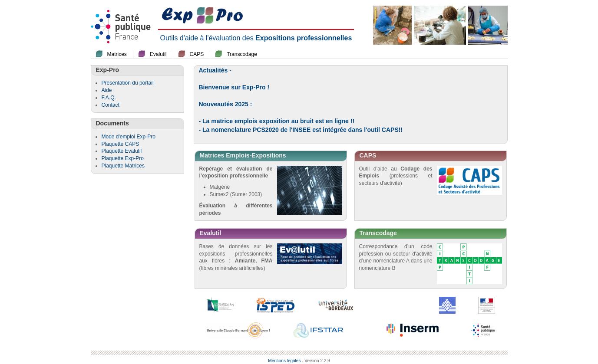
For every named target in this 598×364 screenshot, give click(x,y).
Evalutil (158, 54)
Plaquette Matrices (123, 166)
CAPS (197, 54)
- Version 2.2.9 (316, 361)
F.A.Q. (109, 98)
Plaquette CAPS (121, 144)
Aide (107, 90)
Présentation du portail (128, 83)
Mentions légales (284, 361)
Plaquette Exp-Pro (123, 158)
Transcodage (242, 54)
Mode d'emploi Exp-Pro (129, 137)
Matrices (117, 54)
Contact (111, 105)
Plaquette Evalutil (122, 151)
